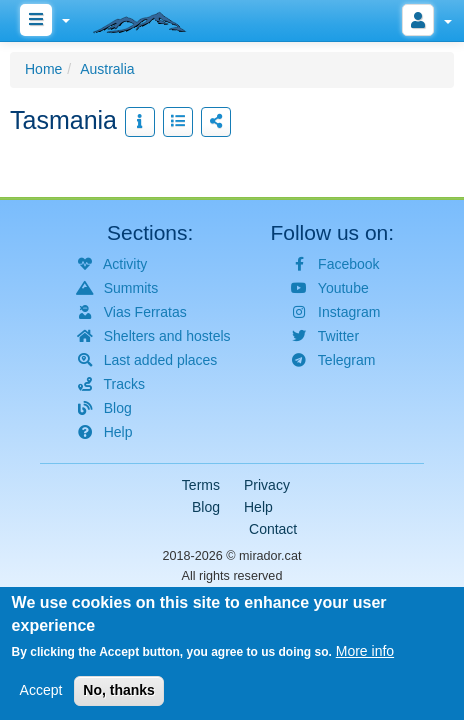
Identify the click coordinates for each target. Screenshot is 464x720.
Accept (41, 693)
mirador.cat (270, 556)
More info (365, 654)
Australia (107, 69)
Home (43, 69)
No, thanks (119, 693)
